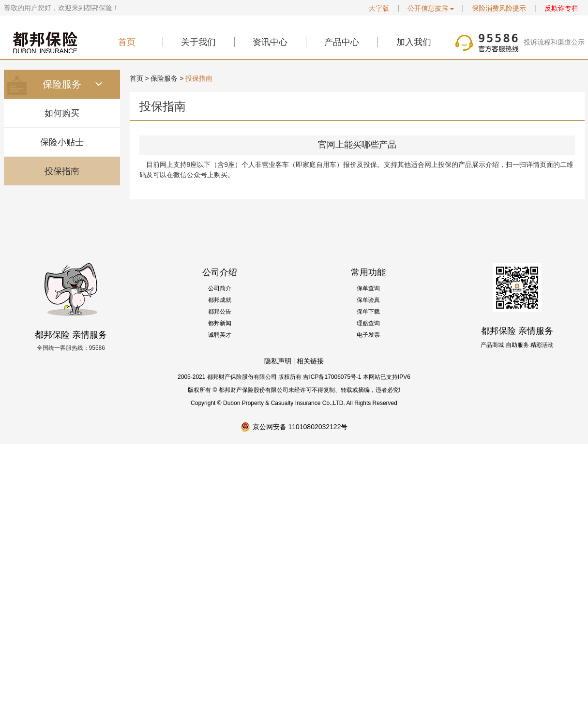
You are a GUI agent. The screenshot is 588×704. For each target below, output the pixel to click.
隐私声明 (278, 361)
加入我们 (414, 42)
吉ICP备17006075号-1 (332, 377)
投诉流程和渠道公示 (554, 42)
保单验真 (368, 300)
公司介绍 (220, 272)
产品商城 (492, 345)
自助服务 (517, 345)
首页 (127, 42)
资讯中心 (270, 42)
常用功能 (368, 272)
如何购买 (62, 113)
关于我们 (198, 42)
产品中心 (342, 42)
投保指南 (62, 171)
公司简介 (220, 288)
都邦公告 (220, 312)
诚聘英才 (220, 335)
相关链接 (310, 361)
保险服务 (164, 78)
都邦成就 (220, 300)
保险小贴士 (62, 142)
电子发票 (368, 335)
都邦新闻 (220, 323)
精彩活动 (542, 345)
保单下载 (368, 312)
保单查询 (368, 288)
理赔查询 (368, 323)
